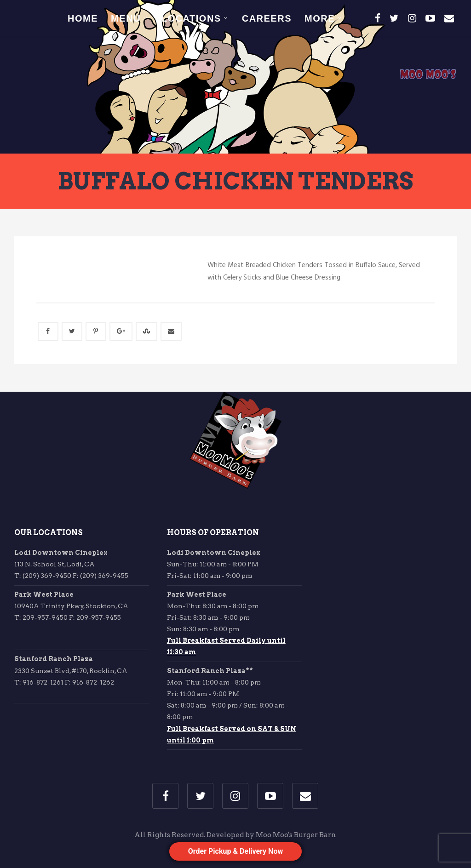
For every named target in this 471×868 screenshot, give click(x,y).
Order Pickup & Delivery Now (235, 851)
